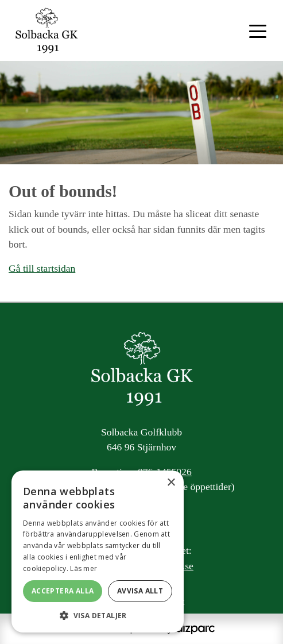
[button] (98, 615)
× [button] (171, 483)
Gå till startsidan (42, 268)
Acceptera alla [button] (63, 591)
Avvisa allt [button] (140, 591)
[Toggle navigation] (258, 30)
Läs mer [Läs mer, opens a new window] (84, 568)
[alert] (98, 552)
